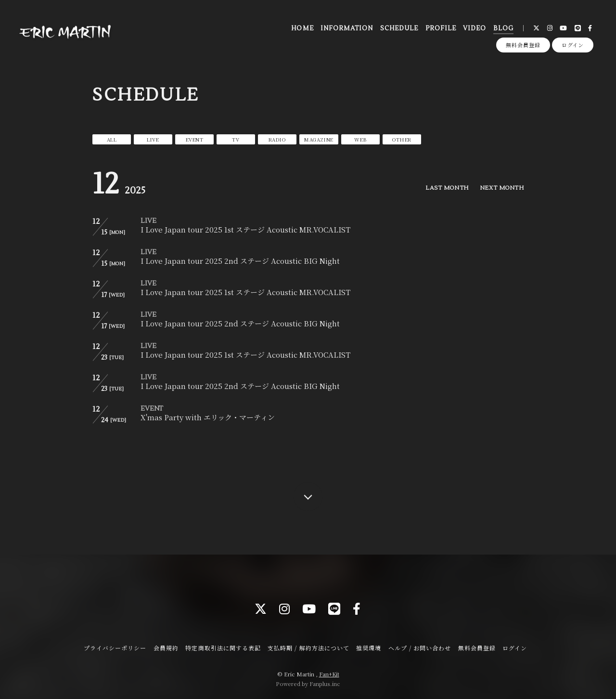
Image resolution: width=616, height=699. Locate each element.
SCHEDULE (399, 28)
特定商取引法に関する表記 (223, 648)
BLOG (503, 28)
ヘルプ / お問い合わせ (420, 648)
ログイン (573, 45)
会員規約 (166, 648)
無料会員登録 (523, 45)
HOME (302, 28)
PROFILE (441, 28)
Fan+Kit (329, 674)
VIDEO (475, 28)
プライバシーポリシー (115, 648)
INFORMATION (347, 28)
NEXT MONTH (502, 188)
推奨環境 (369, 648)
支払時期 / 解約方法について (308, 648)
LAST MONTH (447, 188)
